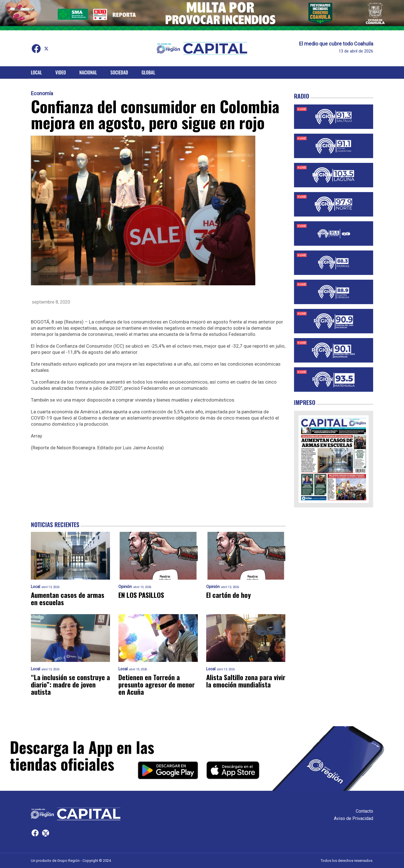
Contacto (364, 811)
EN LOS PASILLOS (141, 595)
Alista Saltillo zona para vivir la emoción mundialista (246, 681)
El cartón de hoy (229, 595)
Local (36, 72)
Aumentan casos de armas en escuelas (68, 598)
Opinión (125, 587)
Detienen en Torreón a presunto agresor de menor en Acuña (157, 684)
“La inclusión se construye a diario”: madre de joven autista (70, 684)
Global (148, 72)
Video (60, 72)
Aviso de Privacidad (353, 818)
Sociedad (119, 72)
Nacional (88, 72)
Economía (42, 94)
